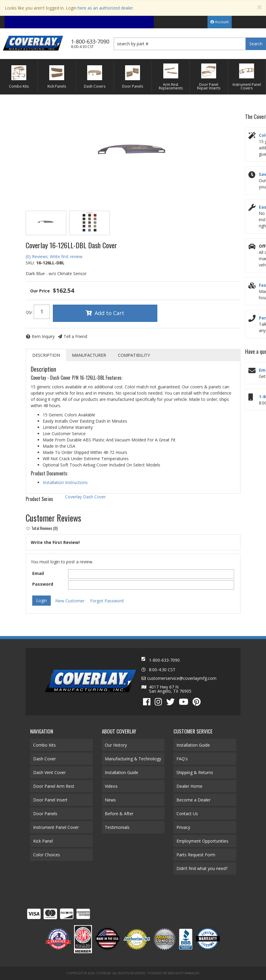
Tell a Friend (75, 336)
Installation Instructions (65, 482)
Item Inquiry (43, 336)
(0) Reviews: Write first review (54, 256)
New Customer (70, 601)
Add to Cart (109, 313)
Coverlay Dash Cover (85, 497)
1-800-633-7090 (164, 660)
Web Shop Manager (184, 973)
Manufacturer (89, 355)
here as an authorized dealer (105, 8)
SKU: (30, 263)
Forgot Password (107, 601)
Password (43, 584)
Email (38, 573)
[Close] (259, 7)
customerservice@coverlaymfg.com (182, 678)
